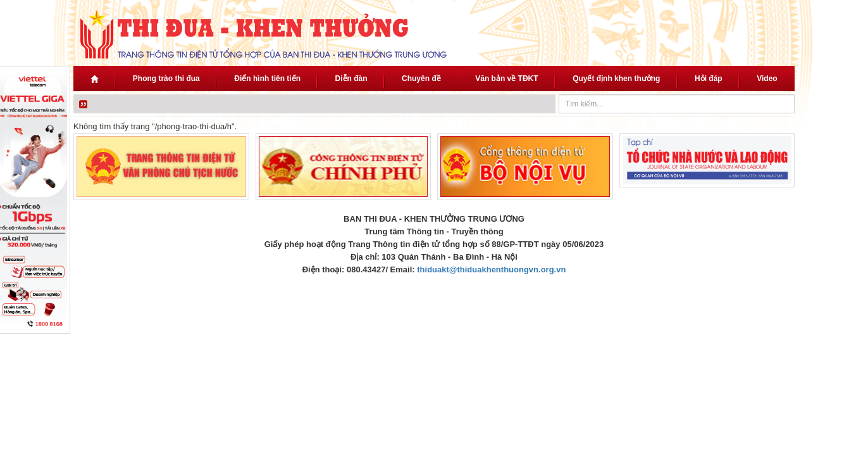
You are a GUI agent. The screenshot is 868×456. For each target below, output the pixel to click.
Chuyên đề (421, 79)
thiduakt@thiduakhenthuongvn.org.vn (491, 269)
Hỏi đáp (709, 79)
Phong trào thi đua (166, 79)
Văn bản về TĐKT (506, 79)
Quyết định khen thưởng (616, 79)
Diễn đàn (351, 79)
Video (767, 79)
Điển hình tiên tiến (267, 79)
